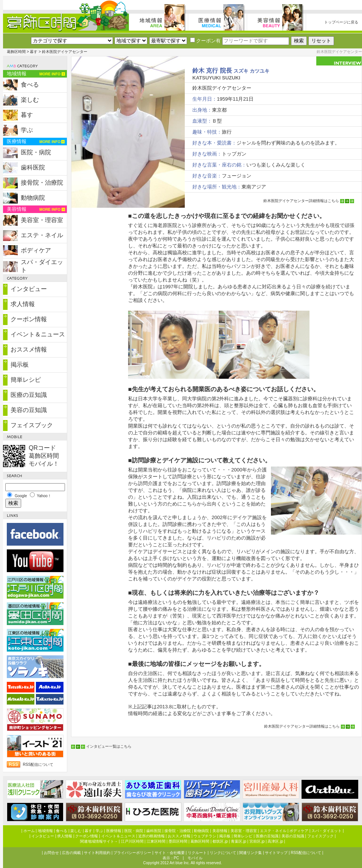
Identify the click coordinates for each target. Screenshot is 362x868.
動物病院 (33, 198)
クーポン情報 (29, 319)
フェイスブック (32, 425)
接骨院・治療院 (42, 183)
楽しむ (30, 100)
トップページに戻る (341, 22)
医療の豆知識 (29, 395)
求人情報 (23, 304)
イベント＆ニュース (38, 334)
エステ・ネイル (42, 235)
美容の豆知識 (29, 410)
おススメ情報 (29, 349)
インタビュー (29, 289)
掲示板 (20, 365)
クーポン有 (205, 41)
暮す (34, 52)
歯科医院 (33, 167)
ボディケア (36, 250)
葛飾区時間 (16, 52)
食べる (30, 85)
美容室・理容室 (42, 220)
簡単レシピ (26, 380)
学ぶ (27, 130)
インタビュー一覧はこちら (109, 746)
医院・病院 (36, 152)
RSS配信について (38, 765)
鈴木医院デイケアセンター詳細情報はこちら (301, 201)
